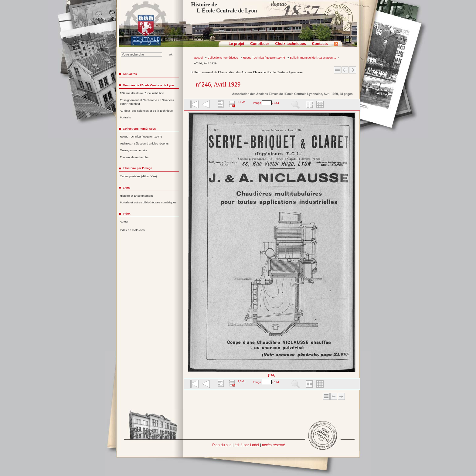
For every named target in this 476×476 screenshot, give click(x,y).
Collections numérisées (223, 58)
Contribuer (260, 44)
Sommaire (337, 70)
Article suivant (353, 70)
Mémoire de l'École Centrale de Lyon (148, 85)
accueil (199, 58)
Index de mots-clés (132, 230)
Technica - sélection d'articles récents (144, 143)
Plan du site (222, 445)
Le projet (236, 44)
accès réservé (274, 445)
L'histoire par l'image (137, 168)
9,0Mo (241, 102)
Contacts (320, 44)
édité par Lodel (247, 445)
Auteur (124, 221)
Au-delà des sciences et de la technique (146, 111)
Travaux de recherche (134, 157)
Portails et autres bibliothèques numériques (148, 202)
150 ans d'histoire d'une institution (142, 93)
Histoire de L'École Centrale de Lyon (224, 8)
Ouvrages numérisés (134, 150)
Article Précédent (345, 70)
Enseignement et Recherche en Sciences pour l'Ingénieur (147, 102)
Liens (126, 187)
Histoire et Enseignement (136, 196)
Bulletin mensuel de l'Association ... (313, 58)
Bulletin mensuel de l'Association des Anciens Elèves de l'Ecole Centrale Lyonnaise (246, 72)
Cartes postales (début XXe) (138, 176)
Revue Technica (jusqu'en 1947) (264, 58)
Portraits (125, 117)
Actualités (130, 74)
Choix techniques (290, 44)
